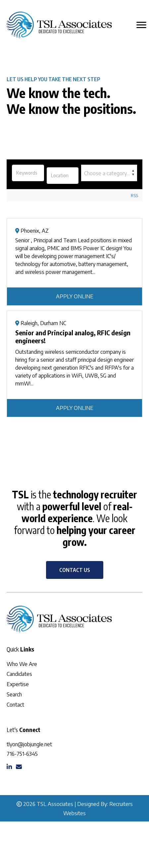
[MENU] (141, 25)
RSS (134, 195)
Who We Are (22, 664)
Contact (15, 705)
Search (14, 694)
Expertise (18, 684)
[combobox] (109, 173)
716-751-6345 (22, 754)
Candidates (19, 674)
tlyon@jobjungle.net (29, 744)
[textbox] (109, 173)
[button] (75, 570)
